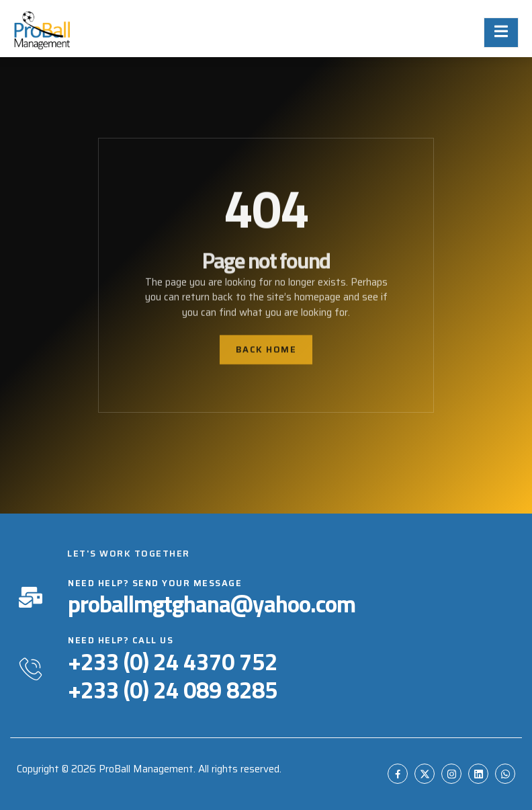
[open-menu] (501, 33)
